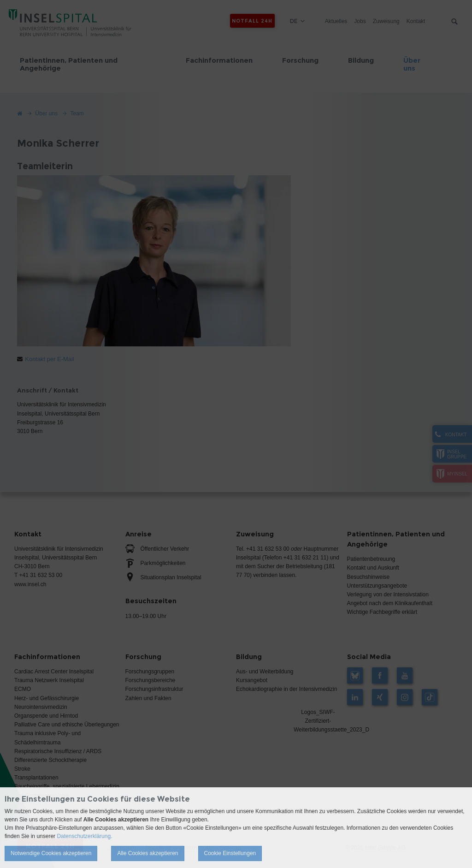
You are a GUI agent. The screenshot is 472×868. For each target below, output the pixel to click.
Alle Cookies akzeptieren (147, 853)
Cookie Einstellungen (230, 853)
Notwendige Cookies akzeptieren (51, 853)
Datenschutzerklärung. (84, 836)
